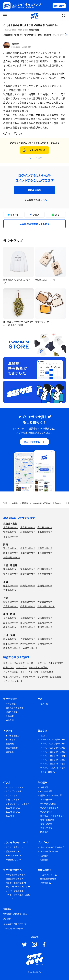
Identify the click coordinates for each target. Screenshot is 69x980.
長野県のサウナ (45, 574)
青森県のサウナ (28, 527)
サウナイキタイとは (15, 847)
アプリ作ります (47, 800)
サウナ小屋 (43, 677)
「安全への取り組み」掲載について (18, 897)
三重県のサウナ (11, 590)
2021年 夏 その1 (13, 808)
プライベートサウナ (13, 681)
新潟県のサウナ (11, 569)
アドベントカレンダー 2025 (53, 740)
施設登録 (10, 720)
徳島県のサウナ (45, 623)
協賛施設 (44, 856)
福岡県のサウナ (11, 639)
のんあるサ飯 (46, 791)
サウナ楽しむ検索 (48, 804)
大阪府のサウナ (45, 602)
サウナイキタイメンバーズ (52, 847)
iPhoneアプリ (12, 856)
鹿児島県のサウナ (12, 648)
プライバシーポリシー (13, 929)
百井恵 (15, 44)
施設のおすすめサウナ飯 (51, 795)
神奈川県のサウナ (12, 557)
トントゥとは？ (35, 158)
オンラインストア (14, 787)
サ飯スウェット (13, 800)
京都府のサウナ (28, 602)
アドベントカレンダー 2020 (53, 760)
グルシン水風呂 (56, 663)
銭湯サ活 (44, 832)
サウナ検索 (11, 704)
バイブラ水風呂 (11, 672)
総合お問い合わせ (48, 879)
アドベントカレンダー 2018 (53, 768)
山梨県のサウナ (28, 574)
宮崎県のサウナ (45, 644)
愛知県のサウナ (45, 585)
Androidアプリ (12, 860)
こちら (44, 200)
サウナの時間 (46, 824)
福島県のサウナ (11, 537)
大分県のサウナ (28, 644)
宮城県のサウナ (11, 532)
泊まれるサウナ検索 (15, 708)
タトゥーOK (26, 672)
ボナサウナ (21, 667)
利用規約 (7, 919)
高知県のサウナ (45, 627)
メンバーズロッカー (49, 851)
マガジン (44, 736)
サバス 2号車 (46, 812)
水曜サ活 (44, 787)
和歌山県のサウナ (46, 606)
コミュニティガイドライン (15, 924)
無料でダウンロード (34, 442)
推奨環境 (7, 909)
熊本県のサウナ (11, 644)
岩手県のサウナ (45, 527)
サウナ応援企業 (47, 820)
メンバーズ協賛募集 (15, 891)
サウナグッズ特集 (14, 791)
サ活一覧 (44, 704)
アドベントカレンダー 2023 (53, 748)
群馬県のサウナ (45, 548)
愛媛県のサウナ (28, 627)
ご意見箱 (44, 883)
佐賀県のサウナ (28, 639)
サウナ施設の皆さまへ (16, 875)
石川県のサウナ (45, 569)
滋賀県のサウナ (11, 602)
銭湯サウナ (9, 667)
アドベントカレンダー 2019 (53, 764)
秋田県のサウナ (28, 532)
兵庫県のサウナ (11, 606)
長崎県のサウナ (45, 639)
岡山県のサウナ (45, 618)
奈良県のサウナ (28, 606)
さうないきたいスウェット (18, 804)
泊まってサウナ (47, 828)
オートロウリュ (39, 663)
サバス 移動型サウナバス (51, 808)
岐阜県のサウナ (11, 585)
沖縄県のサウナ (30, 648)
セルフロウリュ (21, 663)
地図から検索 (12, 712)
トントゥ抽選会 (13, 736)
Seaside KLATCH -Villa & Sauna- (32, 25)
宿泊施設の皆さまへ (15, 879)
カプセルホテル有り (44, 672)
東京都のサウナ (45, 553)
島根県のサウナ (28, 618)
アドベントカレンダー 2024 (53, 744)
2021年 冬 (10, 816)
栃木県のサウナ (28, 548)
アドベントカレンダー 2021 (53, 756)
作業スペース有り (12, 677)
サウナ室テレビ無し (39, 667)
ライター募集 (46, 772)
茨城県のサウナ (11, 548)
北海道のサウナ (11, 527)
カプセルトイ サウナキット (52, 816)
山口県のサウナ (28, 623)
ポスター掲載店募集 (15, 883)
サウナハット (12, 795)
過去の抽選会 (12, 748)
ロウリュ (8, 663)
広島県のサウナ (11, 623)
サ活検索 (10, 716)
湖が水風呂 (56, 677)
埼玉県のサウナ (11, 553)
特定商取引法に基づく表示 (15, 914)
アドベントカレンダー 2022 (53, 752)
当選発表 (10, 744)
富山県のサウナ (28, 569)
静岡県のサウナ (28, 585)
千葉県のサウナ (28, 553)
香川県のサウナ (11, 627)
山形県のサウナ (45, 532)
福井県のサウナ (11, 574)
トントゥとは (12, 740)
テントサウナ (29, 677)
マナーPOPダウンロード (17, 887)
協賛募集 (10, 752)
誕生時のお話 (12, 851)
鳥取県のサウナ (11, 618)
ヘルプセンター (47, 875)
